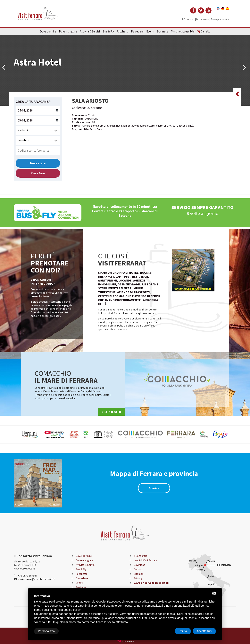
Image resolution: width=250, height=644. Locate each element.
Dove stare (38, 163)
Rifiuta (183, 631)
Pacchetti (122, 31)
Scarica (154, 488)
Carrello (204, 31)
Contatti (138, 569)
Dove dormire (48, 31)
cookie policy (72, 610)
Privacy (138, 578)
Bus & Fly (108, 31)
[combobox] (38, 130)
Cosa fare (38, 173)
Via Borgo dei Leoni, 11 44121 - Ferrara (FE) (27, 563)
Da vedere (137, 31)
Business (162, 31)
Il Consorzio (188, 19)
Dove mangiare (68, 31)
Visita (112, 412)
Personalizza (46, 631)
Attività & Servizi (90, 31)
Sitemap (139, 574)
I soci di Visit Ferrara (146, 560)
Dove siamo (203, 19)
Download (140, 565)
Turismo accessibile (183, 31)
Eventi (150, 31)
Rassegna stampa (220, 19)
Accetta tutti (204, 631)
